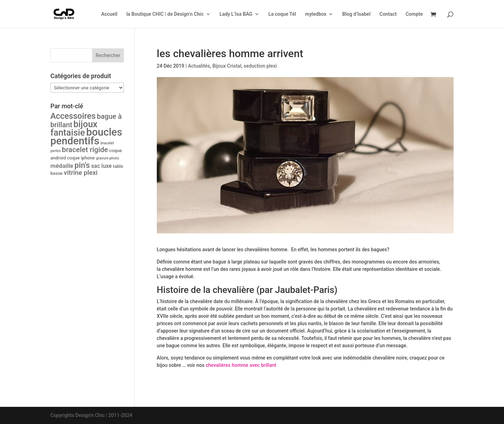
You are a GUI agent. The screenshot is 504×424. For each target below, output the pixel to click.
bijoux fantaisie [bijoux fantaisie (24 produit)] (74, 128)
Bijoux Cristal (227, 66)
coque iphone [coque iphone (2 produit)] (81, 158)
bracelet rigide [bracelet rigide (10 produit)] (85, 150)
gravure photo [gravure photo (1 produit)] (107, 158)
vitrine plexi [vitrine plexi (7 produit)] (80, 173)
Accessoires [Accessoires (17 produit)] (73, 116)
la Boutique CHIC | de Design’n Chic (165, 14)
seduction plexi (260, 66)
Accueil (109, 14)
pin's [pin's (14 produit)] (82, 165)
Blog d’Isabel (356, 14)
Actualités (199, 66)
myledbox (316, 14)
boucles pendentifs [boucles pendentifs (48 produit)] (86, 136)
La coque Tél (282, 14)
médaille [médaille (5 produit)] (62, 166)
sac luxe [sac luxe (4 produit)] (101, 166)
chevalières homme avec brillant (241, 365)
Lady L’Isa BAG (236, 14)
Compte (414, 14)
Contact (388, 14)
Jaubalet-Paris (305, 290)
